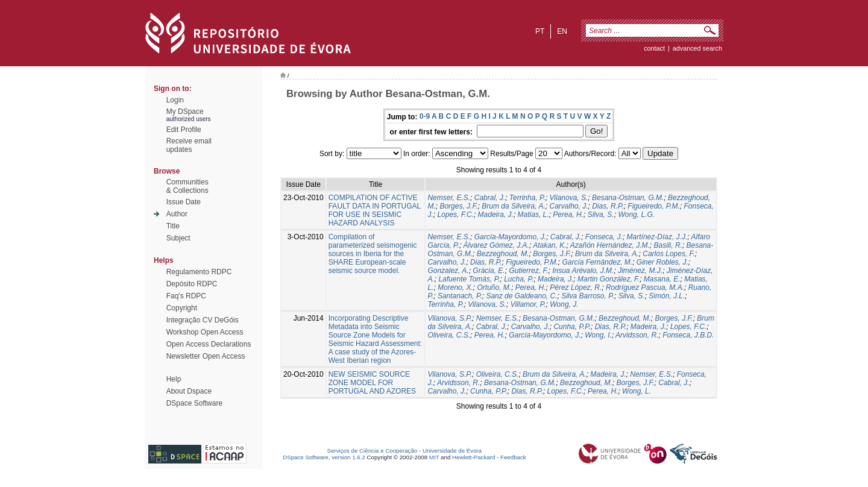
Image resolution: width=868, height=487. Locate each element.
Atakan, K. (549, 245)
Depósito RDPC (192, 284)
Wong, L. (637, 391)
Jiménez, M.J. (640, 271)
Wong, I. (598, 335)
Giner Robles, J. (662, 262)
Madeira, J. (496, 215)
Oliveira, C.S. (449, 335)
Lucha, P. (519, 279)
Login (175, 100)
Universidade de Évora (452, 451)
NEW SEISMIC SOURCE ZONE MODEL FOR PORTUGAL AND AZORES (372, 383)
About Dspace (189, 391)
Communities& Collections (187, 186)
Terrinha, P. (527, 198)
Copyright (182, 308)
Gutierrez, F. (528, 271)
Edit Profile (184, 130)
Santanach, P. (460, 296)
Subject (178, 238)
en (562, 31)
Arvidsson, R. (637, 335)
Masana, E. (662, 279)
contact (654, 48)
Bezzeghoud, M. (503, 254)
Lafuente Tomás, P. (469, 279)
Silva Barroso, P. (588, 296)
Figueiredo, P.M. (654, 206)
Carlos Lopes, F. (669, 254)
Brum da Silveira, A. (514, 206)
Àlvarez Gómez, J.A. (496, 245)
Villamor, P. (528, 304)
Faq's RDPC (186, 296)
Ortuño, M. (494, 287)
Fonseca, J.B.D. (688, 335)
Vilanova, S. (569, 198)
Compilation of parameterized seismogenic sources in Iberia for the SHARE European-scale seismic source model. (373, 254)
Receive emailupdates (189, 145)
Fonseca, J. (604, 237)
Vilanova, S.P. (450, 318)
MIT (434, 457)
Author (177, 214)
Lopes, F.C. (455, 215)
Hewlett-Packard (473, 457)
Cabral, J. (490, 198)
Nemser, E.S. (449, 198)
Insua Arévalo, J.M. (583, 271)
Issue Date (184, 202)
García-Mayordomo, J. (510, 237)
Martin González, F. (609, 279)
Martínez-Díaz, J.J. (657, 237)
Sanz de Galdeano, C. (521, 296)
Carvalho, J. (569, 206)
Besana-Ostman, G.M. (628, 198)
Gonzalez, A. (448, 271)
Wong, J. (564, 304)
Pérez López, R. (576, 287)
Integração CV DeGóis (203, 320)
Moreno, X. (455, 287)
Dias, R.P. (608, 206)
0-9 (425, 116)
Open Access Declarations (209, 344)
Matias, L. (533, 215)
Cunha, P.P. (572, 327)
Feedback (513, 457)
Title (173, 226)
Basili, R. (668, 245)
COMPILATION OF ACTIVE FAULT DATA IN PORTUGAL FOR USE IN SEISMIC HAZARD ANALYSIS (375, 210)
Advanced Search (697, 48)
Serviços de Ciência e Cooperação (373, 451)
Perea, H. (568, 215)
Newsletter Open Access (206, 356)
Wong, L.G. (636, 215)
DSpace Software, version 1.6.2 (324, 457)
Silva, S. (601, 215)
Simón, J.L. (667, 296)
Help (174, 379)
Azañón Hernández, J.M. (610, 245)
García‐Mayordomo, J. (545, 335)
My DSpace (185, 112)
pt (540, 31)
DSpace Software (194, 403)
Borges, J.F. (458, 206)
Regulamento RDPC (199, 272)
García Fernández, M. (597, 262)
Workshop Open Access (205, 332)
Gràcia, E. (489, 271)
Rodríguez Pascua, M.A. (645, 287)
